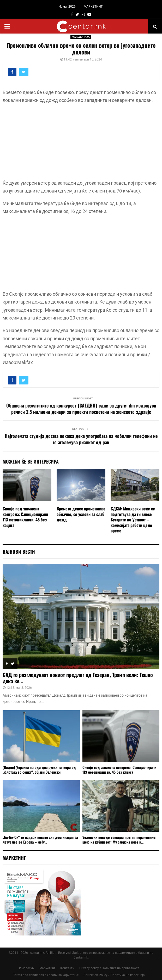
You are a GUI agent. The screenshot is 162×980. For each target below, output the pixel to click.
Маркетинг (47, 968)
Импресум (27, 968)
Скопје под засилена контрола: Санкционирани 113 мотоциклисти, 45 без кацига (25, 517)
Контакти (67, 968)
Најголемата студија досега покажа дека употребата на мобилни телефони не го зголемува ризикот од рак (81, 439)
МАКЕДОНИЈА (81, 37)
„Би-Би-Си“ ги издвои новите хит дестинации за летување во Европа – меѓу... (40, 839)
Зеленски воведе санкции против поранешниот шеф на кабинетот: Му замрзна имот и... (120, 839)
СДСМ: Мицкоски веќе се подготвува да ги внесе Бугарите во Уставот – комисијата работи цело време (133, 519)
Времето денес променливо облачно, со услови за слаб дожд (81, 514)
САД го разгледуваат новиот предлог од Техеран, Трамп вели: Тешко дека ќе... (78, 678)
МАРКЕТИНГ (93, 7)
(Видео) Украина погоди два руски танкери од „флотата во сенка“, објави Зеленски (39, 770)
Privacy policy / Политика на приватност (109, 968)
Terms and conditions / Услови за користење (46, 975)
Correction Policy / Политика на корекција (114, 975)
